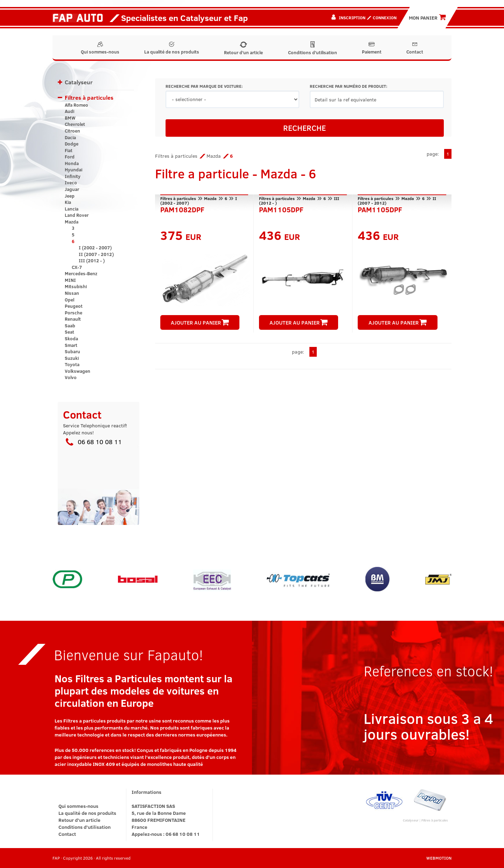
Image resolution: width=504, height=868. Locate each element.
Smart (71, 345)
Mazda (72, 222)
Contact (415, 48)
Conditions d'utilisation (313, 48)
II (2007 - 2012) (96, 254)
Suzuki (72, 358)
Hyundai (73, 170)
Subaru (72, 351)
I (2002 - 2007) (95, 248)
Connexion (385, 17)
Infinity (73, 176)
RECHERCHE (304, 128)
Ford (70, 157)
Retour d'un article (243, 49)
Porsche (73, 313)
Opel (69, 300)
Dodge (72, 144)
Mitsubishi (76, 286)
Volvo (71, 377)
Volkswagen (78, 371)
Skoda (71, 339)
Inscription (352, 17)
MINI (70, 280)
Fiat (69, 150)
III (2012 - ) (92, 261)
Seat (69, 332)
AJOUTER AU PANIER (200, 322)
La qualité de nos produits (172, 48)
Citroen (72, 131)
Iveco (71, 183)
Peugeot (74, 306)
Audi (69, 111)
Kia (68, 202)
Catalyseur (79, 82)
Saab (70, 326)
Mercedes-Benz (81, 273)
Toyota (72, 364)
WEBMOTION (439, 858)
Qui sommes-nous (100, 48)
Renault (73, 319)
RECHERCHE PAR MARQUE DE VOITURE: (204, 86)
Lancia (72, 209)
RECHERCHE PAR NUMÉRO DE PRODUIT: (348, 86)
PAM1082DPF (182, 209)
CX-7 (77, 267)
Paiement (372, 48)
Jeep (70, 196)
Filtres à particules (89, 97)
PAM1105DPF (281, 209)
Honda (72, 163)
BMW (70, 118)
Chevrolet (75, 124)
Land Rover (77, 215)
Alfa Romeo (76, 105)
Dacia (70, 137)
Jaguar (72, 189)
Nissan (72, 293)
